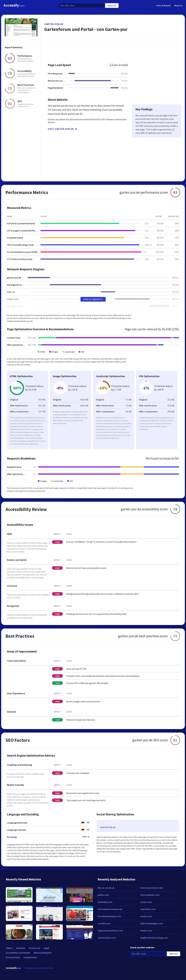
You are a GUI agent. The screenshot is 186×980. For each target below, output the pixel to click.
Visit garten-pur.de (63, 129)
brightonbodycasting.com (154, 938)
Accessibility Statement (18, 953)
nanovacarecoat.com (152, 888)
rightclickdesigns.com (152, 923)
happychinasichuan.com (110, 931)
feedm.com (146, 931)
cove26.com (104, 923)
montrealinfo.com (150, 895)
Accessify (14, 5)
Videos (9, 948)
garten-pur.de (54, 24)
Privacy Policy (13, 957)
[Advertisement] (113, 50)
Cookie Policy (30, 957)
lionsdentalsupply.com (109, 916)
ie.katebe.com (105, 902)
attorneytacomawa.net (110, 909)
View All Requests (93, 299)
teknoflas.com (148, 909)
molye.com (146, 916)
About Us (178, 6)
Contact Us (34, 948)
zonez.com (146, 902)
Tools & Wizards (163, 6)
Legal (46, 948)
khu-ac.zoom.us (106, 888)
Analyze (112, 6)
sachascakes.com (107, 938)
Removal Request (43, 953)
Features (21, 948)
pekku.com (103, 895)
